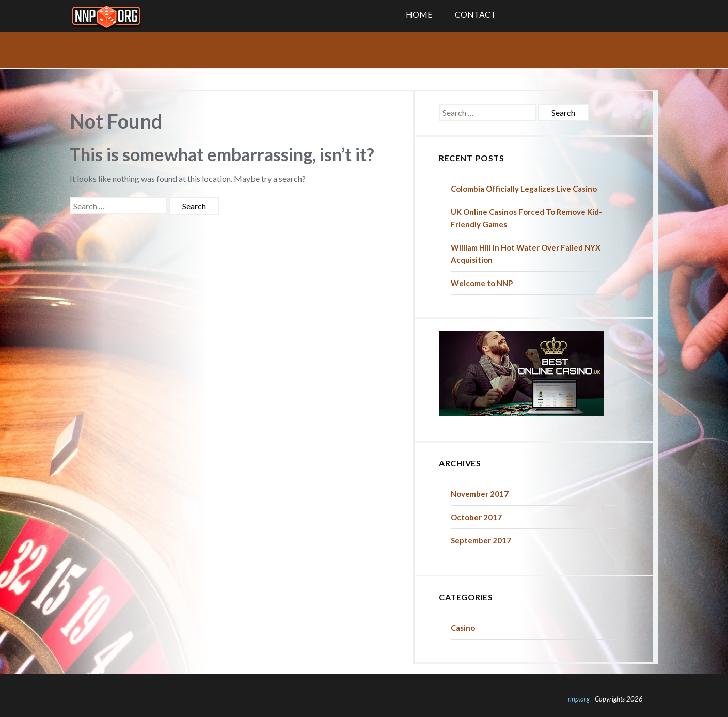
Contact (476, 14)
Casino (463, 628)
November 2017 (480, 494)
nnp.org (579, 699)
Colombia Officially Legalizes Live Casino (524, 189)
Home (419, 14)
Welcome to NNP (482, 283)
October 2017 (476, 517)
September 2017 (481, 540)
